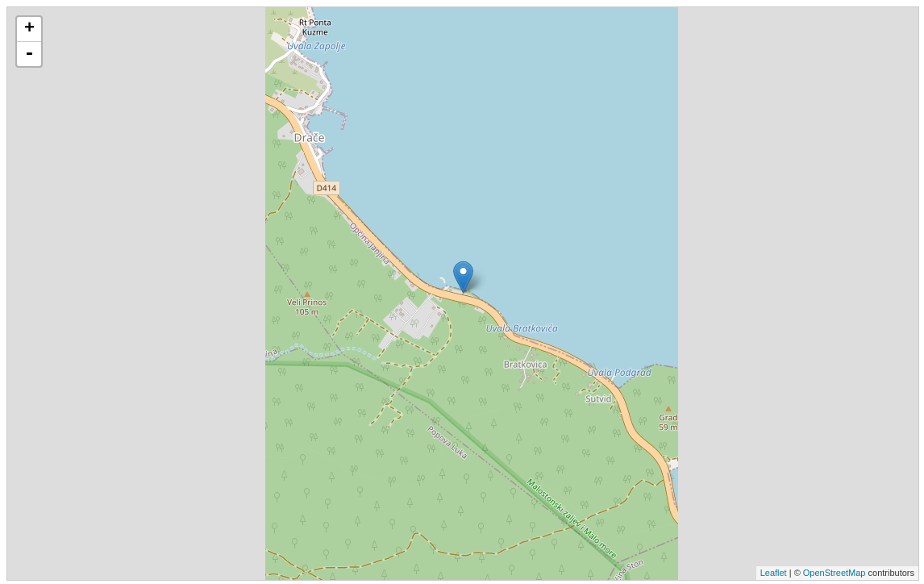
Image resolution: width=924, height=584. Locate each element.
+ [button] (29, 29)
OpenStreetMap (835, 573)
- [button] (29, 54)
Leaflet (774, 573)
